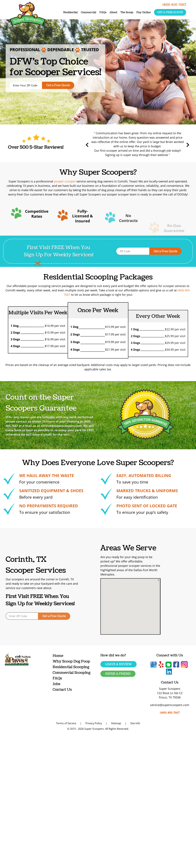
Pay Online (144, 12)
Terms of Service (66, 723)
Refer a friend (118, 674)
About (113, 12)
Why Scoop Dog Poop (71, 661)
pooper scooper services (148, 566)
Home (58, 656)
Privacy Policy (94, 723)
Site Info (135, 723)
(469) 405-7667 (170, 712)
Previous (102, 145)
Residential (70, 12)
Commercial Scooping (72, 673)
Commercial (89, 12)
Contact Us (62, 690)
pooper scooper (65, 181)
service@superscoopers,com (48, 426)
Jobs (57, 684)
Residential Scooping (71, 667)
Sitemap (116, 723)
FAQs (103, 12)
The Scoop (127, 12)
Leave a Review (119, 664)
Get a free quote (170, 12)
